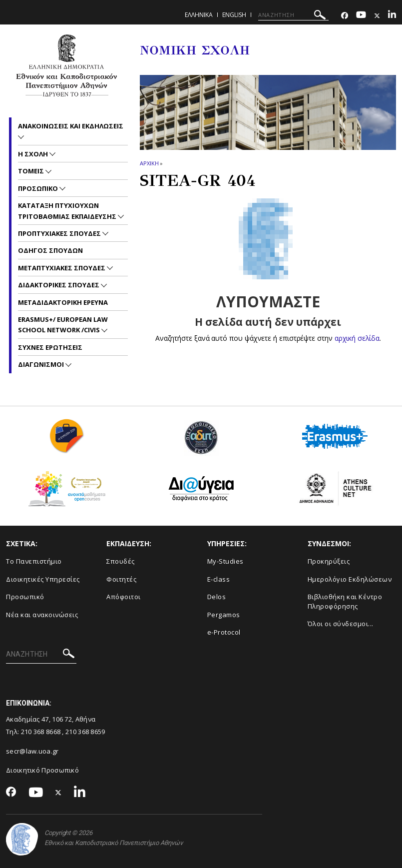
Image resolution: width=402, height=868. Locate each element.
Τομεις (32, 171)
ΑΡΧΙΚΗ (149, 163)
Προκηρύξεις (329, 561)
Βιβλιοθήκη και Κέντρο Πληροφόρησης (345, 601)
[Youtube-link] (361, 16)
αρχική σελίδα (357, 338)
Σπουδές (121, 561)
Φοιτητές (121, 579)
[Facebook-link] (345, 16)
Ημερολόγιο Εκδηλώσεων (350, 579)
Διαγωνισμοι (42, 364)
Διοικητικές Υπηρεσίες (43, 579)
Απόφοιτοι (124, 597)
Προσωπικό (25, 597)
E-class (219, 579)
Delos (217, 597)
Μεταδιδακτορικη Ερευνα (63, 302)
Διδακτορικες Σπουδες (59, 285)
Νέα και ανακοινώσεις (42, 615)
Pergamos (224, 615)
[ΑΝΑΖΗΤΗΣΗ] (293, 15)
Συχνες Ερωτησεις (50, 347)
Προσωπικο (39, 188)
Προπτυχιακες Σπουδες (60, 233)
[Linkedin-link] (392, 16)
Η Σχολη (34, 154)
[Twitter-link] (377, 16)
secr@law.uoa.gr (32, 751)
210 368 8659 (85, 732)
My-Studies (225, 561)
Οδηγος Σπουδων (50, 250)
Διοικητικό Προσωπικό (42, 770)
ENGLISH (234, 15)
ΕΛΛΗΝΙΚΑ (199, 15)
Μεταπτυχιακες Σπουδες (62, 268)
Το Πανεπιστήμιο (34, 561)
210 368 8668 (41, 732)
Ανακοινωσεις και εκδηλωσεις (71, 126)
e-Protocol (224, 632)
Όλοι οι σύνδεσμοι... (341, 624)
